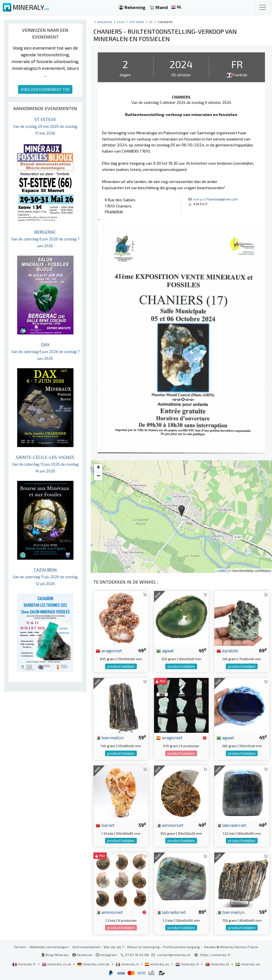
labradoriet (231, 825)
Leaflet (221, 571)
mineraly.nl (188, 964)
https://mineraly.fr (215, 955)
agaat (165, 650)
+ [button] (98, 468)
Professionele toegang (182, 947)
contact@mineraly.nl (174, 955)
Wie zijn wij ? (114, 947)
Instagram (106, 955)
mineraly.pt (218, 964)
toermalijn (110, 737)
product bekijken (121, 666)
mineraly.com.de (94, 964)
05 (151, 22)
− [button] (98, 476)
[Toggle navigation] (263, 7)
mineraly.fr (24, 964)
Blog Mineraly (55, 955)
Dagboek (105, 22)
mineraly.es (157, 964)
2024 (121, 22)
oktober (137, 22)
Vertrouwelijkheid (86, 947)
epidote (227, 650)
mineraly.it (128, 964)
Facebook (82, 955)
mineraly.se (248, 964)
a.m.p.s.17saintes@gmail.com (216, 199)
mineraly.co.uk (57, 964)
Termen (20, 947)
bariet (105, 825)
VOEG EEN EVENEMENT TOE (45, 89)
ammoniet (170, 825)
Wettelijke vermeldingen (49, 947)
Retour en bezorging (143, 947)
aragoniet (109, 650)
